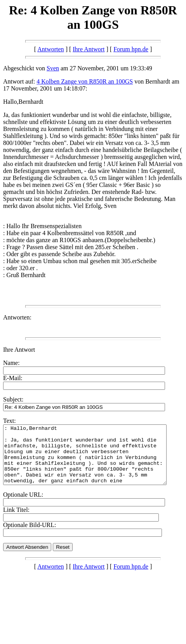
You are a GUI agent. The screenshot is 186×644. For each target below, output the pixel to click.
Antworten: (17, 317)
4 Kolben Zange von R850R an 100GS (85, 81)
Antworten (50, 49)
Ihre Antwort (89, 49)
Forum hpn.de (131, 49)
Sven (53, 68)
